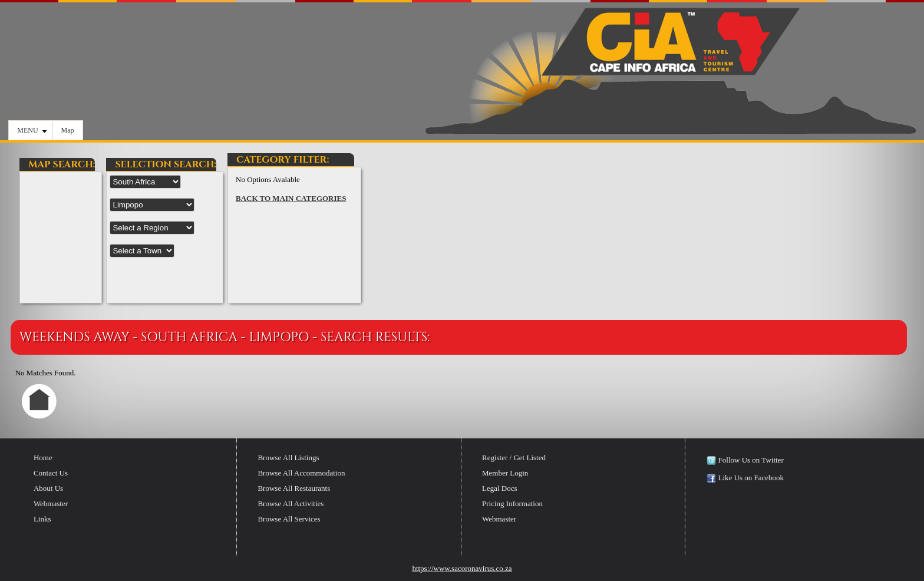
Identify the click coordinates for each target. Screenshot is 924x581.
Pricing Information (512, 504)
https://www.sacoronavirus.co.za (462, 568)
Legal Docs (500, 488)
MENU (32, 130)
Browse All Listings (288, 458)
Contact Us (51, 473)
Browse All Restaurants (294, 488)
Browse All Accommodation (301, 473)
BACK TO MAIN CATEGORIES (291, 198)
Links (42, 519)
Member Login (505, 473)
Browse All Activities (291, 504)
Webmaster (51, 504)
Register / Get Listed (514, 458)
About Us (48, 488)
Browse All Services (289, 519)
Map (68, 130)
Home (43, 458)
